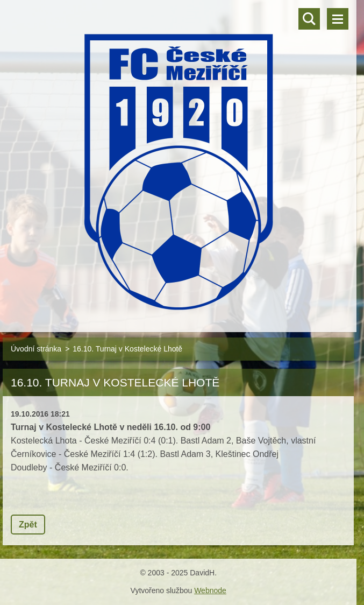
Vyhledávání (309, 19)
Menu (338, 19)
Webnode (210, 590)
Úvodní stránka (36, 349)
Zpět (28, 525)
